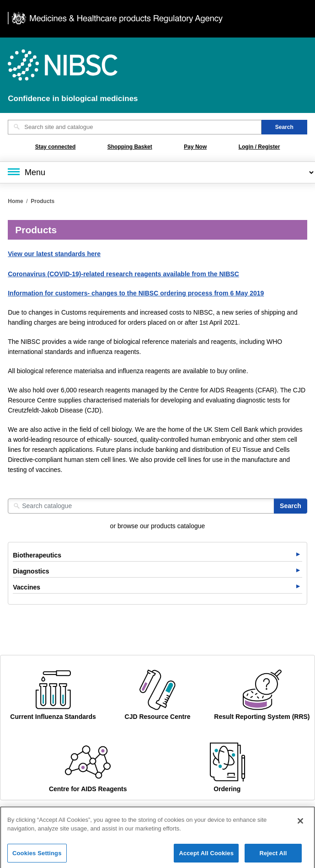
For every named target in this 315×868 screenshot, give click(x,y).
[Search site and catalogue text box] (135, 127)
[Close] (300, 823)
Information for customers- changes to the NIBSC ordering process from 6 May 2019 (136, 293)
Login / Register (259, 147)
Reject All (273, 856)
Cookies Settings (37, 856)
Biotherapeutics (37, 555)
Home (15, 201)
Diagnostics (31, 571)
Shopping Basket (130, 147)
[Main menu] (157, 172)
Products (43, 201)
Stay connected (56, 147)
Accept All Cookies (206, 856)
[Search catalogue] (141, 506)
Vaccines (27, 587)
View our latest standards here (54, 254)
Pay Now (195, 147)
